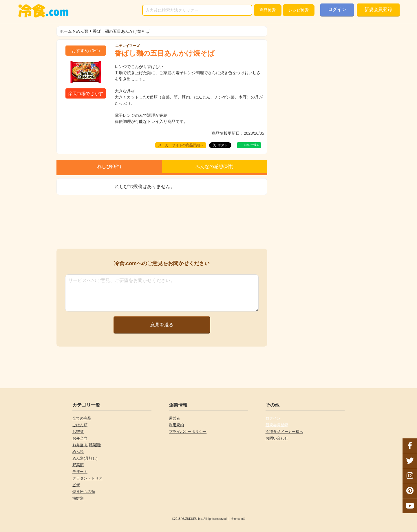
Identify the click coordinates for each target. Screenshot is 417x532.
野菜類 (78, 465)
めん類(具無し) (85, 458)
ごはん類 (80, 425)
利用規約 (176, 425)
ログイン (337, 9)
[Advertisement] (162, 222)
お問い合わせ (277, 438)
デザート (80, 472)
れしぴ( (109, 166)
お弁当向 (80, 438)
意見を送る (162, 325)
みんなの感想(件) (215, 166)
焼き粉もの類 (84, 492)
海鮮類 (78, 498)
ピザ (76, 485)
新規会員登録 (378, 9)
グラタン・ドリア (87, 478)
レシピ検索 (299, 10)
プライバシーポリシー (188, 432)
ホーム (66, 31)
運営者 (174, 418)
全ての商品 (82, 418)
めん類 (82, 31)
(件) (86, 51)
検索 (268, 10)
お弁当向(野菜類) (87, 445)
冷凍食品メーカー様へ (284, 432)
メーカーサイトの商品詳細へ (181, 145)
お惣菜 (78, 432)
